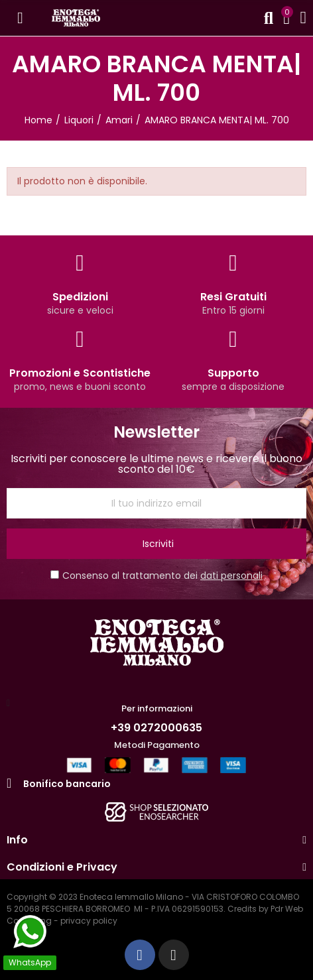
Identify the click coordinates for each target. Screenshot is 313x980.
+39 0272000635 (156, 728)
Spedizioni (80, 297)
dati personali (231, 576)
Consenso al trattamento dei (156, 576)
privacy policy (89, 921)
